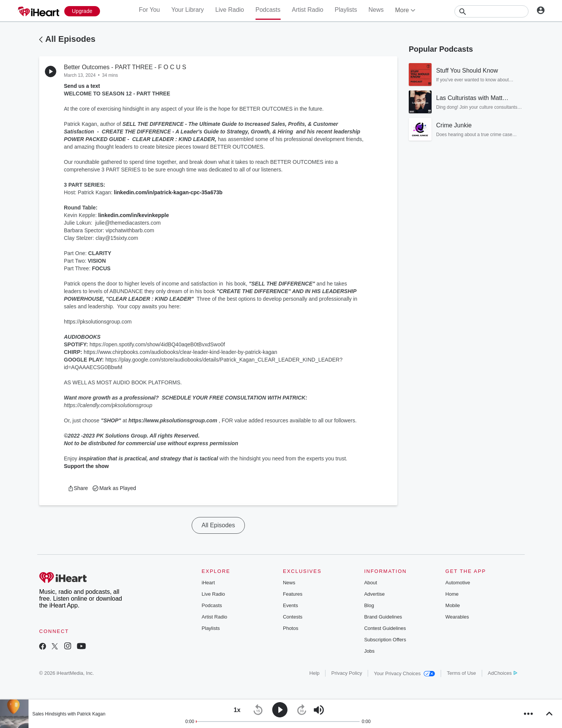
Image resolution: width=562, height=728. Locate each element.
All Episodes (70, 39)
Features (293, 594)
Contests (293, 617)
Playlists (346, 10)
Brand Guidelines (383, 617)
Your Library (187, 10)
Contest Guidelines (385, 628)
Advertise (375, 594)
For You (149, 10)
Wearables (457, 617)
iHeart (208, 583)
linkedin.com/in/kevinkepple (133, 215)
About (371, 583)
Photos (291, 628)
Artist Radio (308, 10)
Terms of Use (461, 673)
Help (315, 673)
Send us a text (82, 86)
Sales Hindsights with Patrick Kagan (69, 714)
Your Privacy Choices (404, 673)
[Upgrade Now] (82, 11)
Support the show (86, 466)
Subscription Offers (385, 640)
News (376, 10)
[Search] (491, 11)
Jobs (369, 651)
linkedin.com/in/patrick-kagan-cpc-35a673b (168, 192)
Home (452, 594)
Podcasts (268, 10)
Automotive (458, 583)
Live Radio (230, 10)
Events (291, 605)
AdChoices (502, 673)
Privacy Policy (347, 673)
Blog (369, 605)
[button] (78, 488)
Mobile (452, 605)
